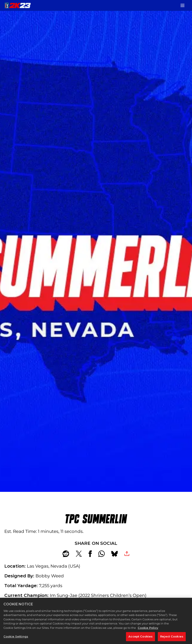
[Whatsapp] (102, 554)
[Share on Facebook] (90, 554)
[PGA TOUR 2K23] (18, 5)
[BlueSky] (115, 554)
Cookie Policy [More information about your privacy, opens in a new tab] (148, 638)
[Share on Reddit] (66, 554)
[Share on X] (79, 554)
